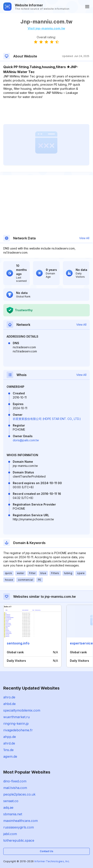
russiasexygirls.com (19, 827)
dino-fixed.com (15, 781)
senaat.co (11, 801)
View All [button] (84, 238)
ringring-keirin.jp (16, 724)
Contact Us (46, 851)
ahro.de (9, 697)
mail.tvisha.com (15, 788)
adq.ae (8, 807)
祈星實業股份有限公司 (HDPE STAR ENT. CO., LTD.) (47, 419)
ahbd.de (9, 704)
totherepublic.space (19, 840)
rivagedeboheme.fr (18, 730)
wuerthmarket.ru (16, 717)
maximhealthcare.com (21, 821)
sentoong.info (18, 643)
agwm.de (10, 756)
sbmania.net (13, 814)
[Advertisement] (46, 112)
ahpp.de (10, 737)
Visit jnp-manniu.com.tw (46, 28)
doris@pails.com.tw (26, 440)
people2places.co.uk (19, 794)
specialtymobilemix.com (22, 710)
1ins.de (8, 750)
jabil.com (10, 834)
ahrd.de (9, 743)
